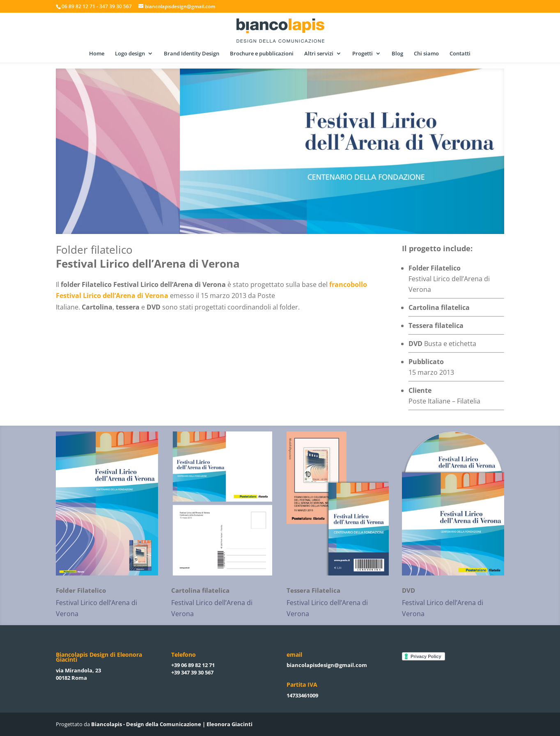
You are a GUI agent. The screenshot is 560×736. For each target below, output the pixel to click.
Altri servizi (319, 54)
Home (97, 54)
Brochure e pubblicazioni (262, 54)
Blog (397, 54)
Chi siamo (426, 54)
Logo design (130, 54)
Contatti (460, 54)
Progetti (363, 54)
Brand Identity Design (192, 54)
